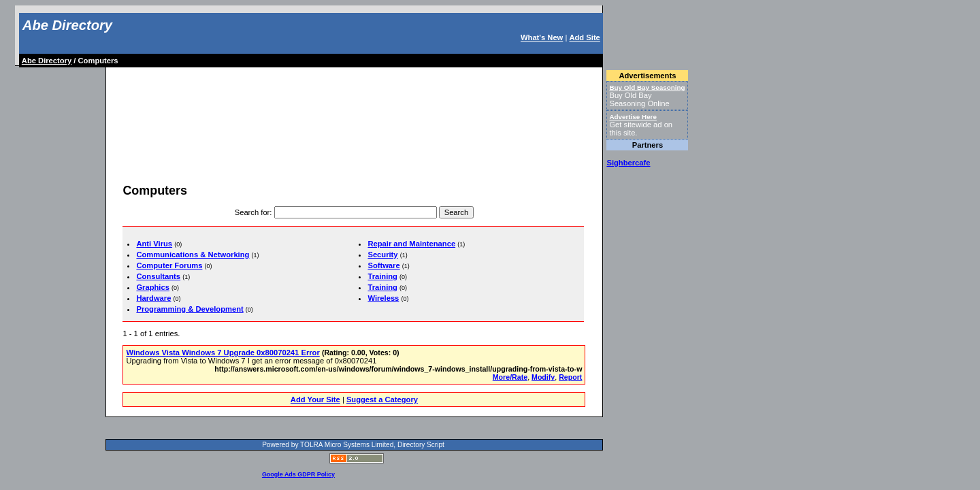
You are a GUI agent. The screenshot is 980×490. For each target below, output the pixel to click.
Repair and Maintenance (411, 244)
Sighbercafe (628, 163)
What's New (542, 37)
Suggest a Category (382, 399)
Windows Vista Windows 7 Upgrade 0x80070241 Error (223, 353)
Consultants (158, 276)
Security (382, 255)
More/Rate (510, 377)
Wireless (383, 298)
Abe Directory (67, 25)
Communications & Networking (193, 255)
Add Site (584, 37)
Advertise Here (633, 117)
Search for (252, 212)
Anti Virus (154, 244)
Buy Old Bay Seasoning (647, 87)
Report (570, 377)
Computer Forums (169, 265)
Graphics (153, 287)
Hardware (153, 298)
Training (382, 276)
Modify (543, 377)
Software (383, 265)
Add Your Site (315, 399)
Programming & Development (190, 309)
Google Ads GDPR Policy (298, 474)
